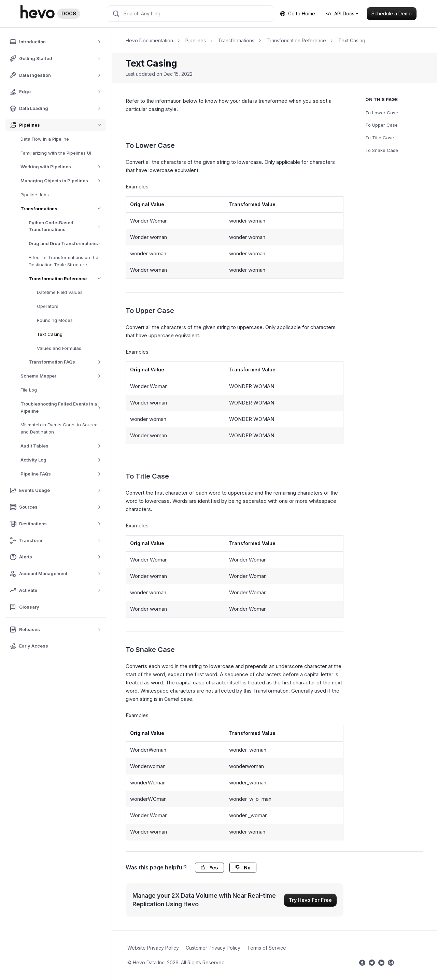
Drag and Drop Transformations (67, 244)
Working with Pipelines (63, 167)
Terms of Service (267, 948)
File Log (29, 390)
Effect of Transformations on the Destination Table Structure (64, 261)
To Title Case (380, 138)
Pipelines (196, 40)
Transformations (63, 209)
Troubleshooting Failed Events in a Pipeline (63, 408)
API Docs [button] (340, 13)
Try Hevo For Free (310, 900)
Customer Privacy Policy (213, 948)
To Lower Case (382, 113)
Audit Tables (63, 446)
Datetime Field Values (60, 292)
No (243, 868)
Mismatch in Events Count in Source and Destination (59, 428)
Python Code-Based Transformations (67, 226)
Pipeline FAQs (63, 474)
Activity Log (63, 460)
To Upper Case (382, 125)
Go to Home (298, 13)
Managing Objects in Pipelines (63, 181)
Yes (209, 868)
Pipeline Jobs (35, 195)
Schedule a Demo (392, 13)
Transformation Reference (67, 279)
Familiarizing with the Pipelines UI (56, 153)
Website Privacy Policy (153, 948)
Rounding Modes (55, 320)
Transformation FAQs (67, 362)
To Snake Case (382, 150)
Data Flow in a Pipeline (45, 139)
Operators (48, 306)
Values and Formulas (59, 348)
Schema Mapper (63, 376)
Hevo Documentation (149, 40)
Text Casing (50, 334)
